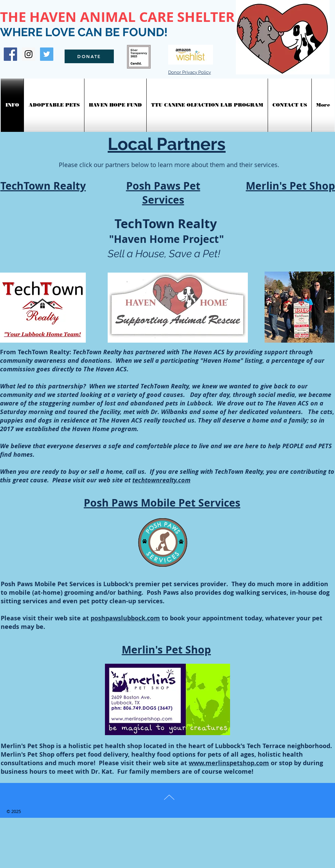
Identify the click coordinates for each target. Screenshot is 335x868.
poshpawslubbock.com (125, 618)
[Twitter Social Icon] (47, 54)
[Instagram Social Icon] (29, 54)
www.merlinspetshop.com (229, 763)
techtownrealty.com (161, 480)
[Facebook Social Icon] (10, 54)
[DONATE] (89, 56)
